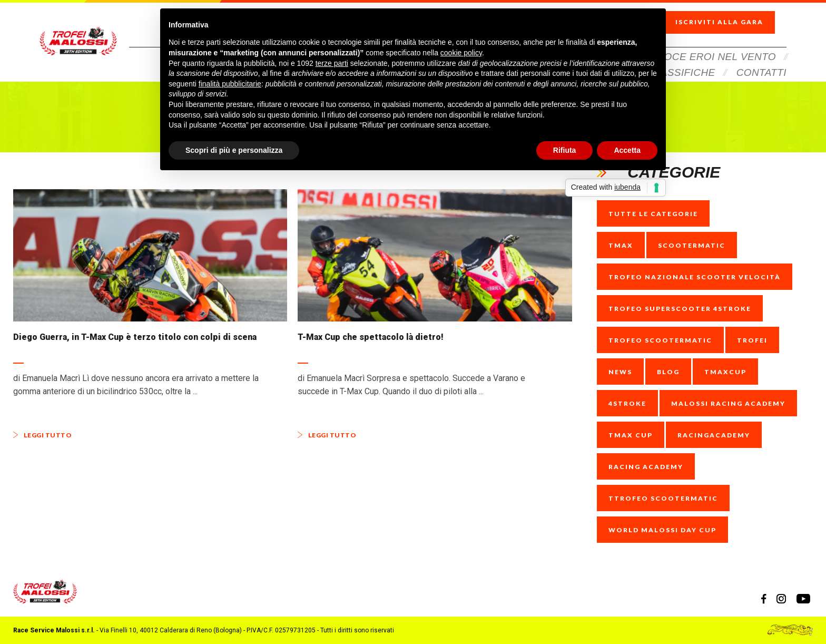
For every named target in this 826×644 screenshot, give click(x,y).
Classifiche (681, 59)
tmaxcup (725, 372)
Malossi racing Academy (728, 403)
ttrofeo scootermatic (663, 498)
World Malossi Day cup (662, 530)
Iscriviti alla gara (728, 16)
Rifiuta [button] (565, 150)
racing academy (646, 467)
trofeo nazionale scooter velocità (695, 277)
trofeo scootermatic (660, 340)
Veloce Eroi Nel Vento (711, 43)
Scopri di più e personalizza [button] (234, 150)
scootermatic (692, 245)
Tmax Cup (631, 435)
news (620, 372)
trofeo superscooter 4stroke (680, 309)
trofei (752, 340)
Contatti (761, 59)
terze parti (332, 63)
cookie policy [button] (461, 53)
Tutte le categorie (653, 214)
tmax (621, 245)
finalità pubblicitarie (230, 84)
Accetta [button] (627, 150)
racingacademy (714, 435)
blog (668, 372)
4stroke (627, 403)
